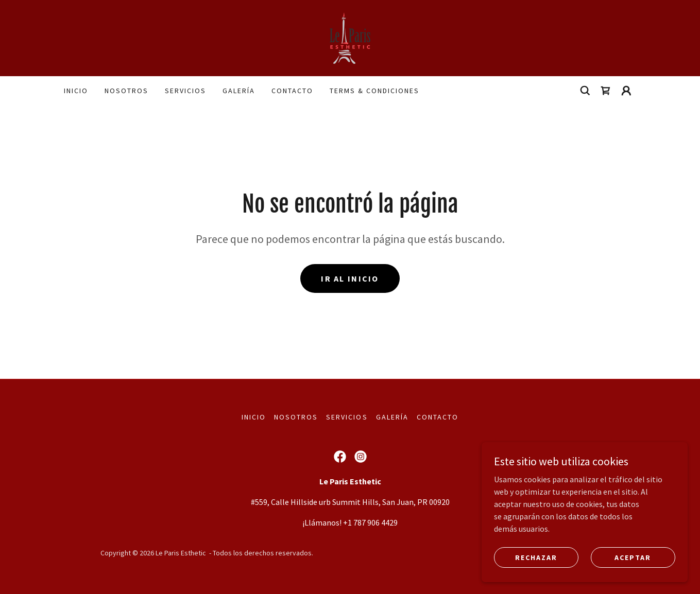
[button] (626, 91)
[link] (350, 37)
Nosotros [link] (126, 91)
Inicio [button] (254, 417)
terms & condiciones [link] (374, 91)
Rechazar (536, 557)
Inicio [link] (76, 91)
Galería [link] (239, 91)
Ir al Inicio (350, 278)
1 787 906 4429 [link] (373, 522)
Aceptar (633, 557)
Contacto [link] (292, 91)
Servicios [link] (185, 91)
